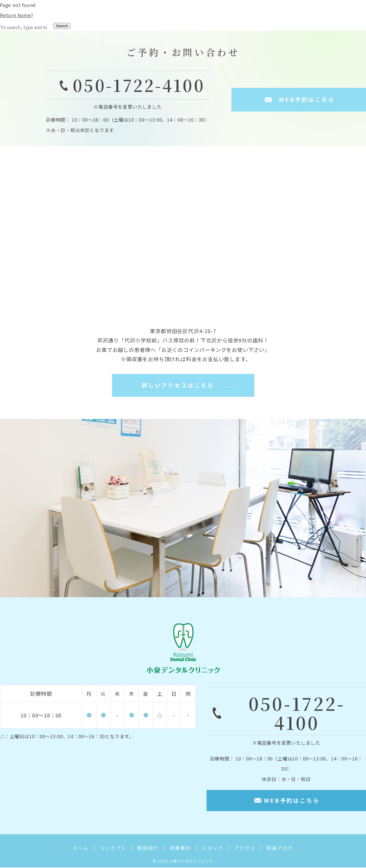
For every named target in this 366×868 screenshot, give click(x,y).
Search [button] (62, 26)
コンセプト (110, 849)
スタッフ (214, 849)
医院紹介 (147, 849)
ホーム (77, 849)
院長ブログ (284, 849)
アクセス (248, 849)
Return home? (17, 15)
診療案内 (181, 849)
